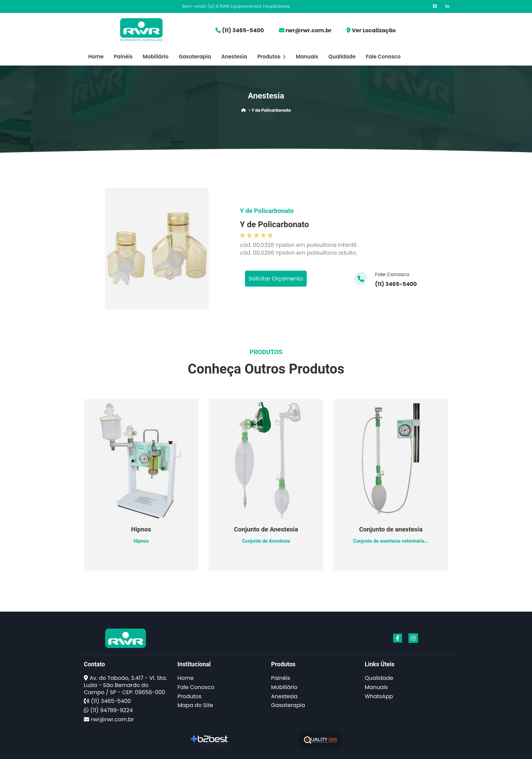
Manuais (307, 57)
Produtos (271, 57)
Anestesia (234, 57)
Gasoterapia (195, 57)
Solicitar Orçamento (276, 279)
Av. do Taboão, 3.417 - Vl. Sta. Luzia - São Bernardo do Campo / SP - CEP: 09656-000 (125, 685)
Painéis (123, 57)
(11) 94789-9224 (111, 710)
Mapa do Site (195, 705)
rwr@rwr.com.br (308, 30)
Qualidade (342, 57)
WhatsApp (379, 696)
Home (96, 57)
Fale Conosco (383, 57)
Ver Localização (374, 30)
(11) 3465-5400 (243, 30)
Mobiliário (156, 57)
